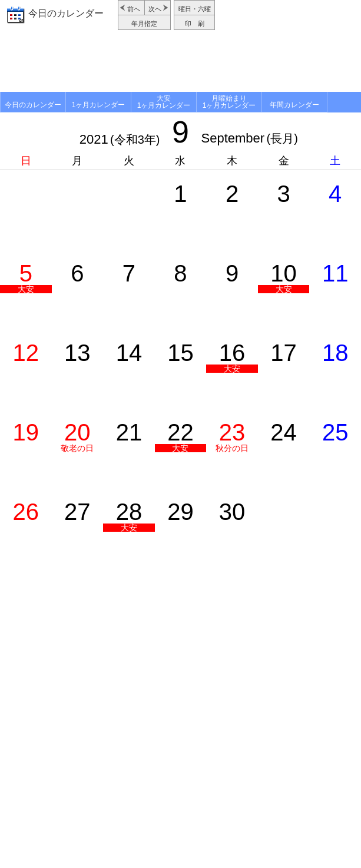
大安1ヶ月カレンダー (164, 102)
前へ (134, 9)
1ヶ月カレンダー (99, 105)
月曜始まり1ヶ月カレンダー (229, 102)
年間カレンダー (294, 105)
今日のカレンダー (66, 13)
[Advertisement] (180, 62)
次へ (155, 9)
